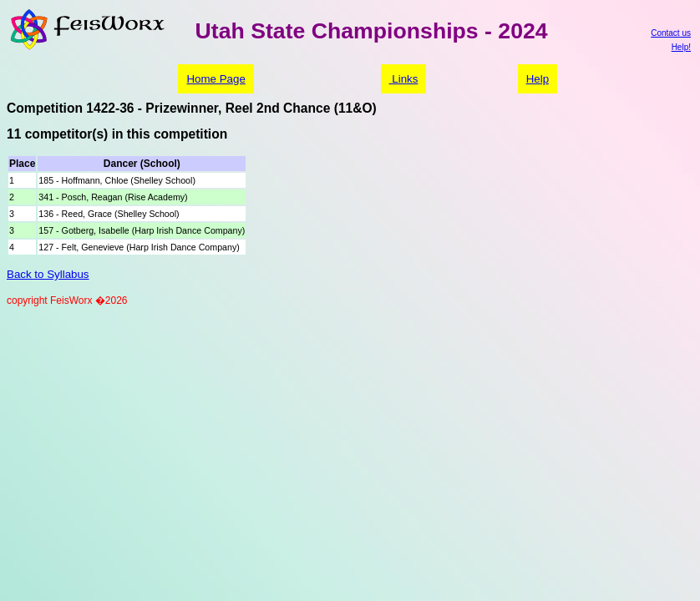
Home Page (216, 79)
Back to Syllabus (48, 274)
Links (404, 79)
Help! (681, 47)
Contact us (671, 33)
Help (538, 79)
